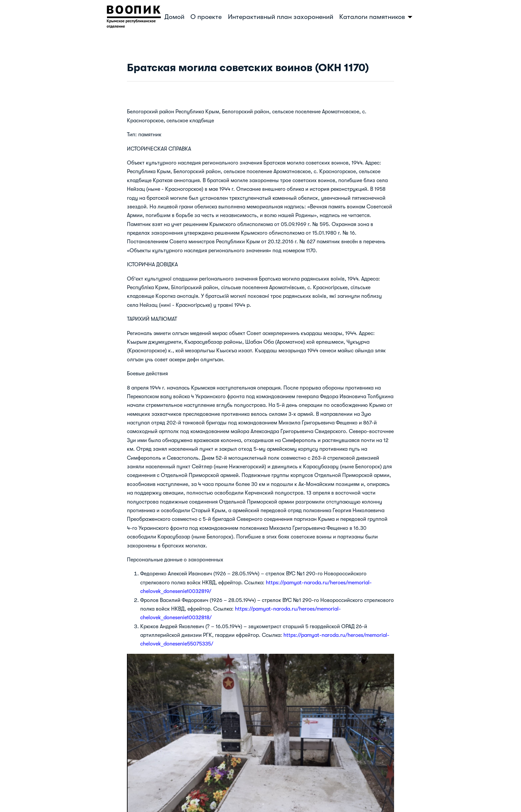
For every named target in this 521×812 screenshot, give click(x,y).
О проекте (206, 17)
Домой (174, 17)
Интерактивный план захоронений (281, 17)
